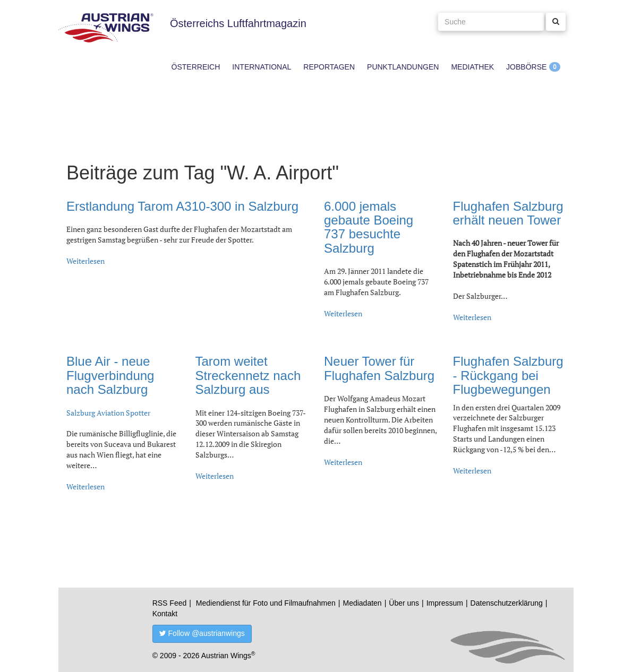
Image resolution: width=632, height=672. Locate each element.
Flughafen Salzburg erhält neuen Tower (508, 213)
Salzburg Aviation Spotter (108, 413)
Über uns (404, 603)
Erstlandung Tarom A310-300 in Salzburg (182, 206)
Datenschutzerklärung (507, 603)
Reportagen (329, 67)
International (262, 67)
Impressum (445, 603)
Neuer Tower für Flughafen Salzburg (379, 368)
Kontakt (165, 614)
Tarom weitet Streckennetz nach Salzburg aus (248, 375)
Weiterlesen (86, 261)
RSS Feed (170, 603)
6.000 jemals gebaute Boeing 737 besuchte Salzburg (369, 227)
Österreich (196, 67)
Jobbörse (526, 67)
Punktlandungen (403, 67)
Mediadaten (362, 603)
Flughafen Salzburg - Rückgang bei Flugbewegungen (508, 375)
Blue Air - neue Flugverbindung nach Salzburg (110, 375)
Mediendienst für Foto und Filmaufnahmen (266, 603)
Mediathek (472, 67)
